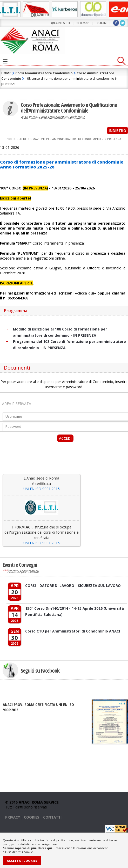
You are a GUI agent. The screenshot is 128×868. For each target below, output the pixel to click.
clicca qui (45, 848)
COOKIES (32, 817)
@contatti (60, 23)
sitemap (83, 23)
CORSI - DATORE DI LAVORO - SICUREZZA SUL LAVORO (73, 586)
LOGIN (102, 23)
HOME (6, 73)
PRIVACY (13, 817)
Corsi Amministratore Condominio (44, 73)
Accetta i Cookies (22, 861)
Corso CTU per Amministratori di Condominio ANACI (73, 631)
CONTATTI (52, 817)
